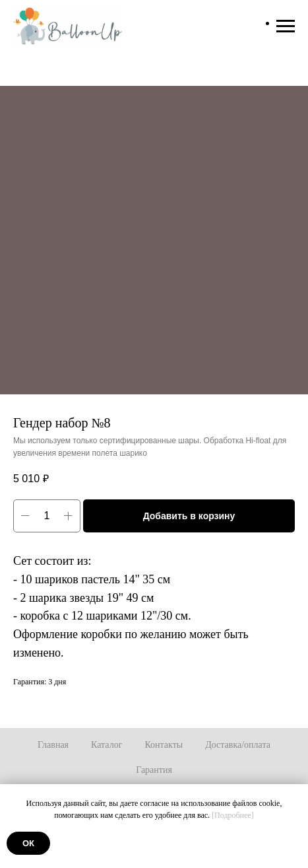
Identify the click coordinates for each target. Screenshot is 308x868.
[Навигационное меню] (286, 26)
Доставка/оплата (238, 745)
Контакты (164, 745)
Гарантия (154, 770)
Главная (53, 745)
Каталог (107, 745)
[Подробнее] (233, 815)
